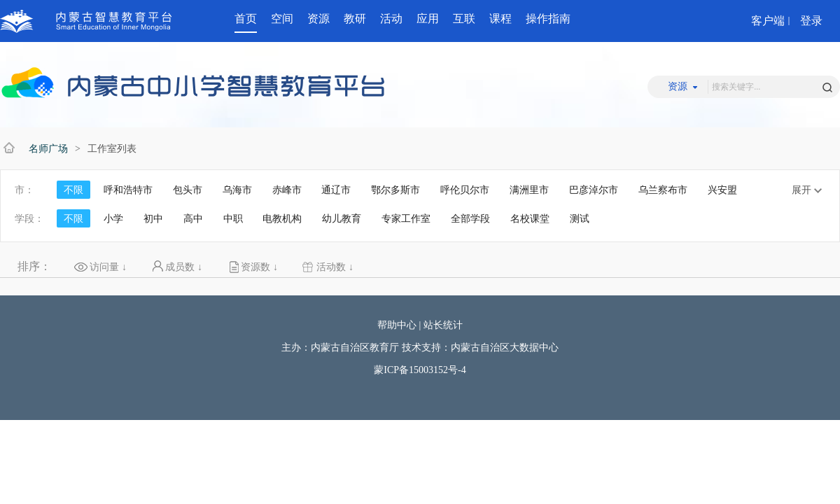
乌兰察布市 (663, 190)
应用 (428, 19)
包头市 (188, 190)
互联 (464, 19)
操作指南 (548, 19)
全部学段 (470, 218)
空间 (282, 19)
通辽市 (336, 190)
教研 (355, 19)
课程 (500, 19)
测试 (580, 218)
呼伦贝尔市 (465, 190)
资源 (318, 19)
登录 (811, 21)
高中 (193, 218)
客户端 (768, 21)
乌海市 (237, 190)
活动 (391, 19)
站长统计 (443, 325)
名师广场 (48, 148)
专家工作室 (406, 218)
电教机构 (282, 218)
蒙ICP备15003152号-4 (420, 370)
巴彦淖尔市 (594, 190)
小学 (113, 218)
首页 (246, 19)
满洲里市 (529, 190)
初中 (153, 218)
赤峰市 (287, 190)
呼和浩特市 (128, 190)
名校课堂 (530, 218)
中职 (233, 218)
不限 (73, 190)
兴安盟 (722, 190)
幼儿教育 (342, 218)
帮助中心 (397, 325)
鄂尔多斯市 (395, 190)
